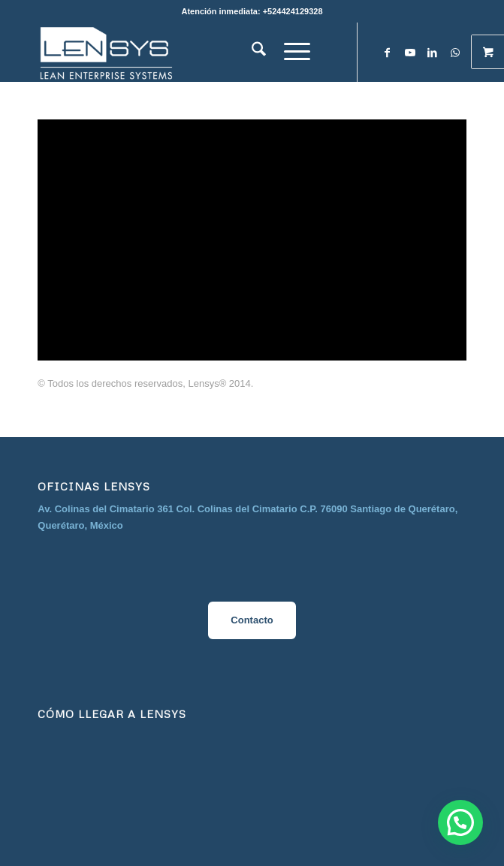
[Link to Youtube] (410, 53)
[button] (460, 822)
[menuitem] (259, 52)
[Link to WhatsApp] (455, 53)
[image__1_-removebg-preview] (209, 52)
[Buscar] (259, 52)
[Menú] (297, 52)
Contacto (252, 620)
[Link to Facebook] (388, 53)
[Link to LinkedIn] (433, 53)
